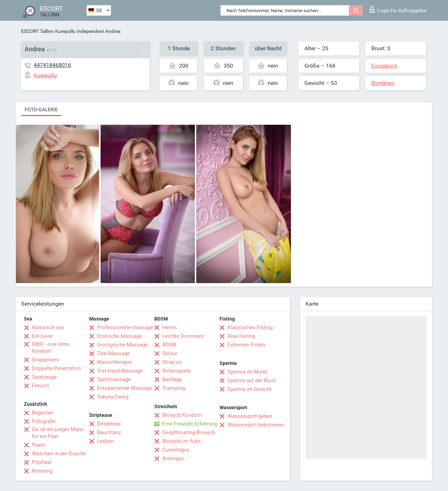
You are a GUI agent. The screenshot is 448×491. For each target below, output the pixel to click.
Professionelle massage (125, 327)
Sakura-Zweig (113, 397)
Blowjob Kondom (182, 415)
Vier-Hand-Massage (120, 371)
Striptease (109, 424)
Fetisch (40, 386)
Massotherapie (114, 362)
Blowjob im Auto (182, 441)
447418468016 (52, 65)
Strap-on (172, 362)
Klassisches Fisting (250, 327)
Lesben (105, 441)
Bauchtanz (109, 432)
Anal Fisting (241, 336)
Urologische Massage (122, 345)
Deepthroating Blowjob (189, 432)
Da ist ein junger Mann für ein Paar (58, 433)
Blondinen (383, 83)
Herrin (169, 327)
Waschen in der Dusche (59, 454)
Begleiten (43, 413)
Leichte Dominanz (183, 336)
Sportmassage (114, 379)
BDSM (169, 345)
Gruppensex (45, 360)
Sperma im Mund (247, 372)
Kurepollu (65, 31)
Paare (38, 445)
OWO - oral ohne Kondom (51, 348)
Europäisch (384, 66)
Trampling (174, 388)
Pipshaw (42, 462)
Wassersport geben (250, 416)
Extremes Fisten (246, 345)
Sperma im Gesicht (249, 389)
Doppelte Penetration (56, 368)
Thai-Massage (113, 353)
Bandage (172, 379)
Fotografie (44, 421)
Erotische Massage (119, 336)
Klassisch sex (48, 327)
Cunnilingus (176, 450)
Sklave (170, 353)
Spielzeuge (44, 377)
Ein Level (42, 336)
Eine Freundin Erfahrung (190, 424)
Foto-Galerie (41, 109)
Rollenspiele (176, 371)
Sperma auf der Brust (252, 380)
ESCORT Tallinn (37, 31)
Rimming (42, 471)
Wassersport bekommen (256, 425)
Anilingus (173, 458)
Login (398, 9)
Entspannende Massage (125, 388)
